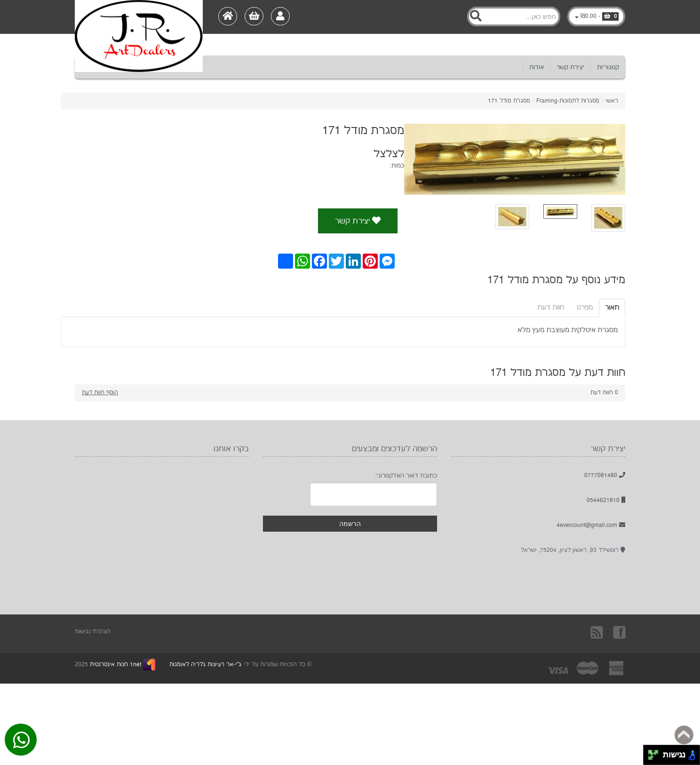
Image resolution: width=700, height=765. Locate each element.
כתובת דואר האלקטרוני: (406, 476)
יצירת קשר (570, 67)
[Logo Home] (139, 17)
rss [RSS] (597, 632)
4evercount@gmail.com (591, 525)
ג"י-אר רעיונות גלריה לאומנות (205, 665)
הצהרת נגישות (93, 632)
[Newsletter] (374, 494)
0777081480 (605, 475)
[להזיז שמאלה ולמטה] (651, 758)
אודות (537, 67)
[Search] (514, 16)
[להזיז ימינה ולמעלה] (656, 753)
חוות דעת (551, 307)
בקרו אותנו (619, 632)
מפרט (585, 307)
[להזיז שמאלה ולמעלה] (651, 753)
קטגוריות (608, 67)
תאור (612, 307)
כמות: (397, 166)
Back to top (684, 735)
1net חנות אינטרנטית (115, 665)
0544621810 (606, 500)
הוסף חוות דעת (100, 393)
